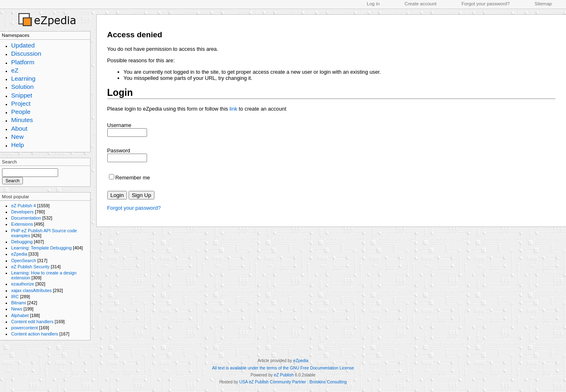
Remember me (133, 178)
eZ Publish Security (30, 267)
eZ (15, 70)
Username (119, 125)
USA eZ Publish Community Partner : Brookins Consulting (293, 382)
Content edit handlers (32, 322)
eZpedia (19, 254)
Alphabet (20, 315)
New (17, 137)
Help (17, 145)
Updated (23, 45)
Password (119, 151)
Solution (22, 87)
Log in (373, 4)
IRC (15, 297)
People (21, 112)
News (17, 309)
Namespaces (16, 35)
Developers (22, 212)
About (19, 128)
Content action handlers (35, 334)
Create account (421, 4)
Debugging (22, 242)
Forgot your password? (486, 4)
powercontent (24, 328)
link (233, 109)
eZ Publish (284, 375)
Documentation (26, 218)
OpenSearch (24, 261)
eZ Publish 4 (23, 206)
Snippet (22, 95)
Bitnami (18, 303)
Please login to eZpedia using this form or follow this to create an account (197, 109)
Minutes (22, 120)
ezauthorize (23, 284)
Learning (23, 78)
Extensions (22, 224)
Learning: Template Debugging (41, 248)
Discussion (26, 53)
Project (21, 103)
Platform (23, 62)
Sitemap (543, 4)
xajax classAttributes (31, 290)
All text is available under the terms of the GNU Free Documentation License (283, 368)
